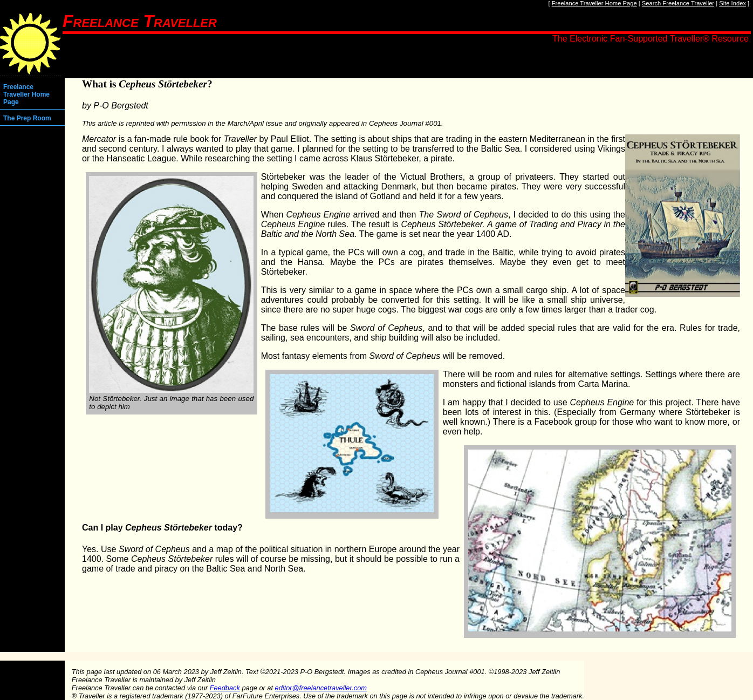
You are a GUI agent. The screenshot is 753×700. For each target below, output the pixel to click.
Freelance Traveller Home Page (594, 3)
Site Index (733, 3)
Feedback (225, 688)
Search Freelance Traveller (678, 3)
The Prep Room (27, 118)
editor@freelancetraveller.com (321, 688)
